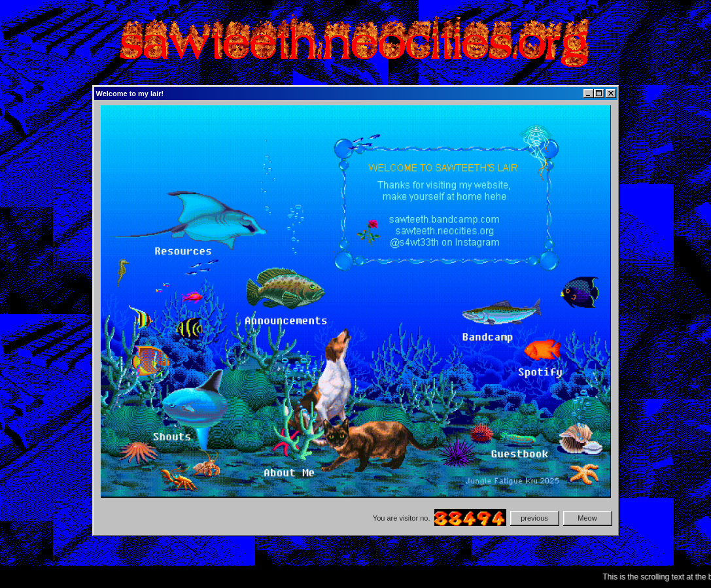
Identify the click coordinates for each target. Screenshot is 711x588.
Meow (587, 518)
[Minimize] (589, 94)
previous (534, 518)
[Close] (611, 94)
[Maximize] (599, 94)
